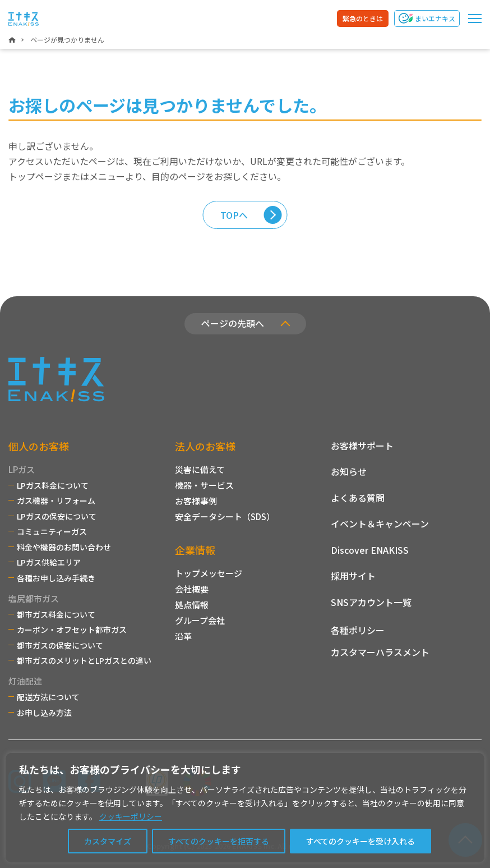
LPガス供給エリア (49, 562)
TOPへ (234, 215)
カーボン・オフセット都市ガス (72, 630)
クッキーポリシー (131, 816)
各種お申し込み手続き (56, 578)
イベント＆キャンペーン (380, 523)
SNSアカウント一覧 (371, 602)
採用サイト (353, 576)
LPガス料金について (53, 485)
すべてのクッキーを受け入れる (360, 841)
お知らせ (349, 471)
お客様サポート (362, 446)
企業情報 (195, 550)
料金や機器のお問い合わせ (64, 547)
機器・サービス (204, 485)
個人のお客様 (39, 446)
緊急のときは (363, 18)
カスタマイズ (108, 841)
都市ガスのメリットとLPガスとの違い (84, 660)
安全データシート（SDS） (225, 516)
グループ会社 (200, 620)
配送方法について (48, 697)
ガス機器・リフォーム (56, 500)
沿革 (183, 636)
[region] (245, 808)
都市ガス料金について (56, 614)
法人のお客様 (205, 446)
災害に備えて (200, 469)
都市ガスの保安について (60, 645)
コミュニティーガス (52, 531)
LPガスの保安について (57, 516)
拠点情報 (192, 605)
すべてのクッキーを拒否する (219, 841)
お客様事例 (196, 501)
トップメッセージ (209, 573)
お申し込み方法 (44, 713)
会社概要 (192, 589)
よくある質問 (358, 498)
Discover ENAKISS (370, 550)
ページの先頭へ (233, 323)
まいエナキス (435, 18)
